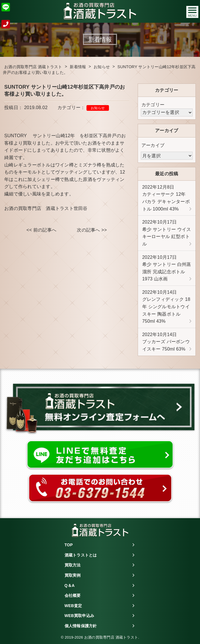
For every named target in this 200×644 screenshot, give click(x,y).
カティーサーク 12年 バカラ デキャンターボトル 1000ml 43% (166, 198)
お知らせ (98, 108)
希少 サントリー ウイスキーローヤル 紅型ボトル (167, 233)
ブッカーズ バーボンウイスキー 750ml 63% (166, 342)
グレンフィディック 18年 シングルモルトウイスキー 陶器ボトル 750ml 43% (166, 307)
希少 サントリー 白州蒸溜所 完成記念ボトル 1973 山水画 (167, 268)
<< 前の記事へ (41, 230)
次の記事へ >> (92, 230)
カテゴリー (153, 105)
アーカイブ (153, 145)
